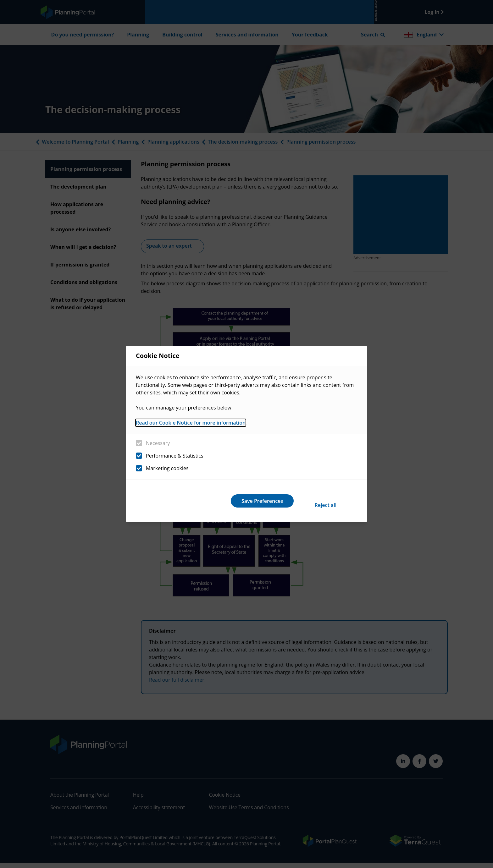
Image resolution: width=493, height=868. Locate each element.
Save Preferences (318, 501)
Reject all (236, 501)
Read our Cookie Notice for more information (191, 427)
